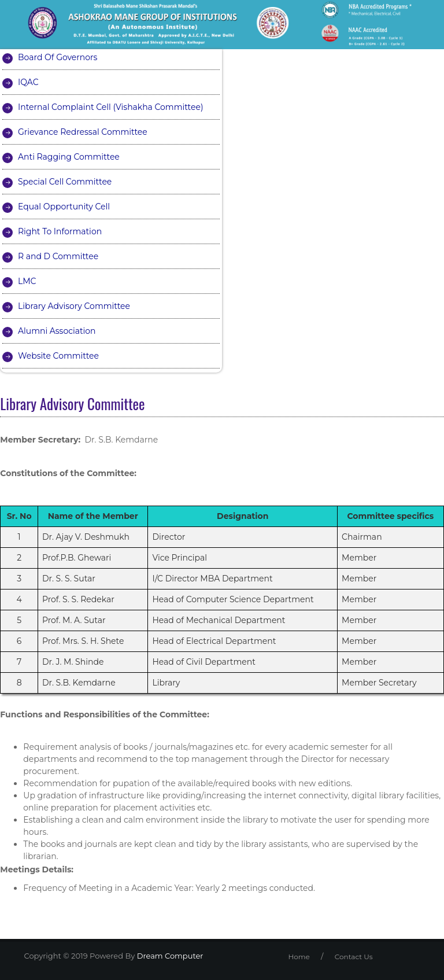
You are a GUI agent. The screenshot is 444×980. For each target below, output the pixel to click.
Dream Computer (169, 956)
